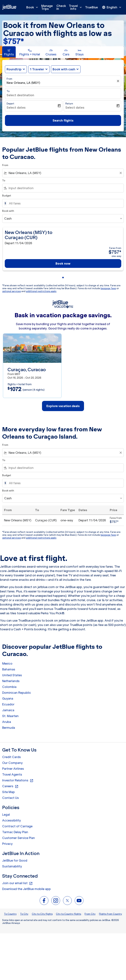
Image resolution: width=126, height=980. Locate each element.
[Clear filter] (119, 81)
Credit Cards (12, 757)
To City (24, 914)
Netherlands (11, 681)
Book (33, 7)
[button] (39, 69)
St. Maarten (10, 716)
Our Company (12, 763)
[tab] (9, 52)
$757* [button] (14, 41)
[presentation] (112, 7)
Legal (6, 815)
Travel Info (76, 7)
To (8, 91)
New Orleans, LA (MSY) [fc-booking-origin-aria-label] (23, 83)
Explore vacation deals (63, 406)
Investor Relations (18, 780)
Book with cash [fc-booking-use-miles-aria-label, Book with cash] (64, 69)
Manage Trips (47, 7)
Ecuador (8, 704)
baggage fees (108, 288)
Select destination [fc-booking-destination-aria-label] (20, 95)
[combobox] (63, 173)
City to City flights (42, 914)
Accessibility (12, 820)
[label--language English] (112, 7)
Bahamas (9, 669)
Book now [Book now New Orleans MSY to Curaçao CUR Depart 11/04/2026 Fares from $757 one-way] (63, 263)
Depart (10, 104)
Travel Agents (12, 774)
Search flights (63, 120)
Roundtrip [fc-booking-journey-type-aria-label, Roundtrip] (14, 69)
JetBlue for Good (15, 860)
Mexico (7, 663)
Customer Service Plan (19, 838)
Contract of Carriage (17, 826)
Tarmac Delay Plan (15, 832)
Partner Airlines (13, 769)
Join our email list (17, 883)
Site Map (8, 792)
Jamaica (8, 710)
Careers (10, 786)
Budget (7, 196)
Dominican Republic (17, 693)
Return (69, 104)
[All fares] (64, 203)
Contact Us (10, 798)
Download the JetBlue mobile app (26, 889)
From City (90, 914)
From (9, 79)
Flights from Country (110, 914)
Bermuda (9, 728)
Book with (8, 211)
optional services (12, 291)
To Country (10, 914)
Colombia (9, 687)
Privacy (7, 844)
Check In (61, 7)
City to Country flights (68, 914)
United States (12, 675)
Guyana (8, 698)
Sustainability (12, 866)
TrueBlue (91, 7)
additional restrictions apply (41, 291)
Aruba (7, 722)
